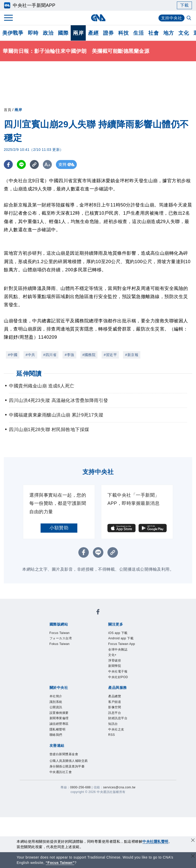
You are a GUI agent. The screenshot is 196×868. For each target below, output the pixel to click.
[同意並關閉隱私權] (193, 841)
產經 (93, 33)
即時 (33, 33)
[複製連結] (34, 164)
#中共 (30, 355)
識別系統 (56, 702)
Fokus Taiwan (60, 644)
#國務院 (89, 355)
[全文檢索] (189, 18)
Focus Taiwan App (122, 644)
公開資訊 (56, 707)
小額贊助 (59, 528)
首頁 (8, 110)
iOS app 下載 (118, 633)
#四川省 (50, 355)
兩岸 (78, 33)
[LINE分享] (21, 164)
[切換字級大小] (47, 164)
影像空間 (115, 707)
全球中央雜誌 (118, 650)
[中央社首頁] (98, 18)
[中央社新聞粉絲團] (98, 613)
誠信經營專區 (59, 724)
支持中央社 (172, 18)
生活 (138, 33)
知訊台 (113, 724)
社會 (154, 33)
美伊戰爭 (13, 33)
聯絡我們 (56, 735)
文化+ (112, 655)
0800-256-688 (81, 787)
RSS (112, 735)
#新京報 (132, 355)
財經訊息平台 (118, 718)
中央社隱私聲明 (155, 841)
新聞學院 (115, 666)
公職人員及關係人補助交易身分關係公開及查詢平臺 (69, 764)
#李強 (69, 355)
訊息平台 (115, 713)
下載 (184, 5)
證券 (108, 33)
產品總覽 (115, 696)
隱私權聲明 (58, 729)
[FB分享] (8, 164)
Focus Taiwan (60, 633)
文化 (184, 33)
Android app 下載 (121, 638)
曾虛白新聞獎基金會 (64, 754)
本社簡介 (56, 696)
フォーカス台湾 (61, 638)
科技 (123, 33)
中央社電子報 (118, 671)
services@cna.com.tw (119, 787)
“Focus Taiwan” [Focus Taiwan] (60, 863)
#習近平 (110, 355)
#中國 (13, 355)
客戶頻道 (115, 702)
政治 (48, 33)
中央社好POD (118, 677)
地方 (169, 33)
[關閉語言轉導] (193, 857)
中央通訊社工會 (61, 772)
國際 (63, 33)
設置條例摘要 (59, 713)
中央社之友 (116, 729)
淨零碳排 (115, 661)
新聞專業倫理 (59, 718)
